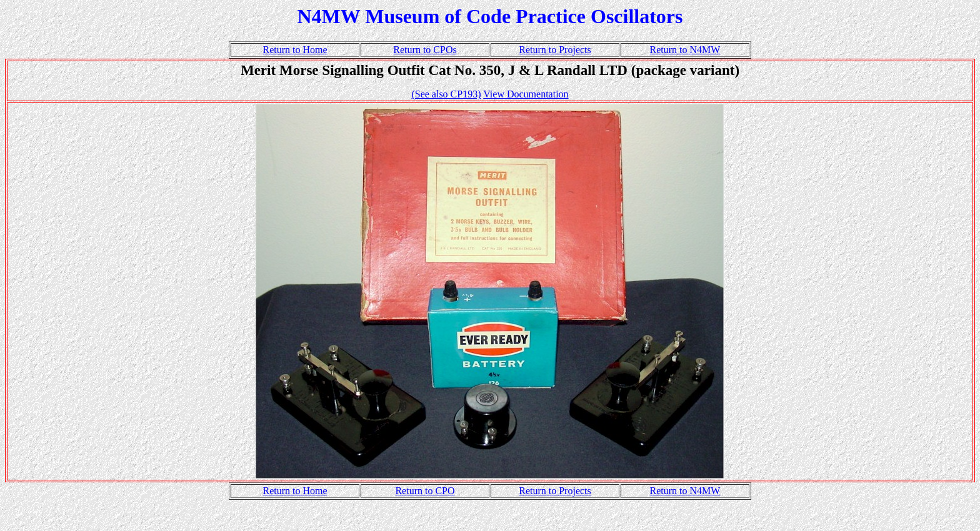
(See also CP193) (446, 94)
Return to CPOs (425, 50)
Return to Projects (555, 50)
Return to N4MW (685, 50)
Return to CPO (425, 491)
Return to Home (295, 50)
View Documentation (526, 94)
